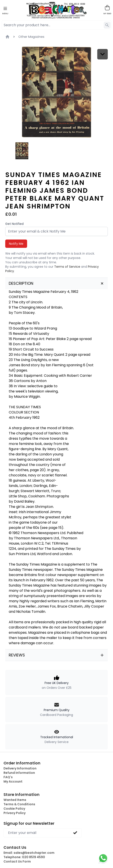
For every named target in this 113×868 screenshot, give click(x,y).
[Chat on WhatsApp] (103, 858)
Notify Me (16, 244)
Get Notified (14, 224)
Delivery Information (20, 768)
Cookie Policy (14, 809)
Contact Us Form (17, 861)
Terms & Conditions (19, 804)
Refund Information (19, 773)
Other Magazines (31, 37)
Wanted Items (15, 800)
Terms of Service (67, 267)
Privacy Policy (15, 813)
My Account (13, 781)
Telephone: (24, 857)
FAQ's (8, 777)
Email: (29, 853)
